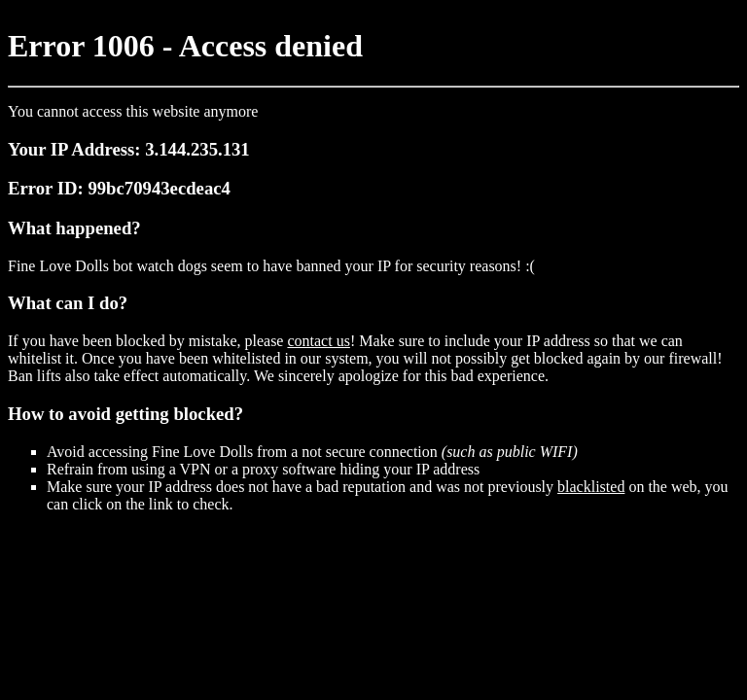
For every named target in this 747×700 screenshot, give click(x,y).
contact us (318, 341)
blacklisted (591, 487)
